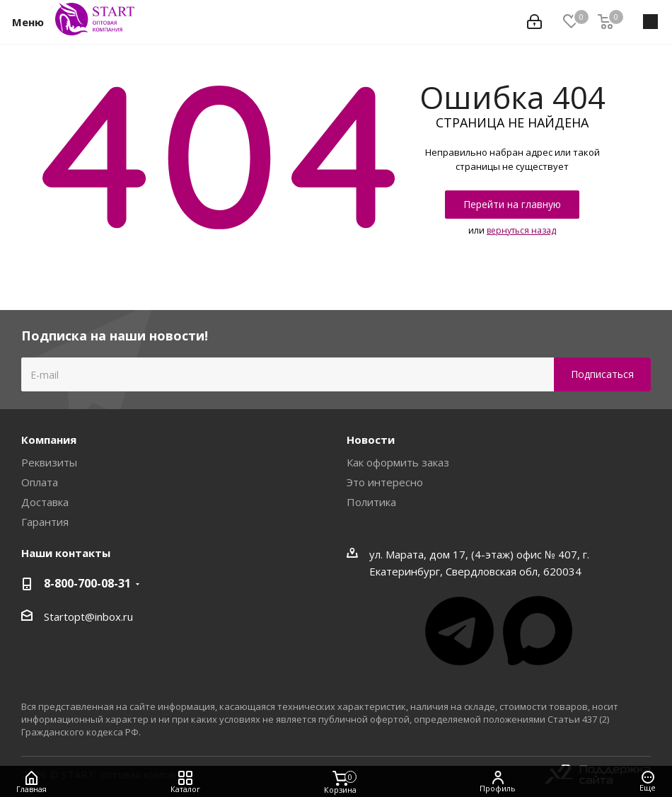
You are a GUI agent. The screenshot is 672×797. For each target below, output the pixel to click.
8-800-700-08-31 (87, 583)
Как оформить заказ (398, 462)
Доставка (45, 502)
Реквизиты (49, 462)
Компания (49, 440)
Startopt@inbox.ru (88, 617)
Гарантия (45, 522)
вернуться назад (521, 230)
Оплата (40, 482)
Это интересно (385, 482)
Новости (371, 440)
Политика (371, 502)
